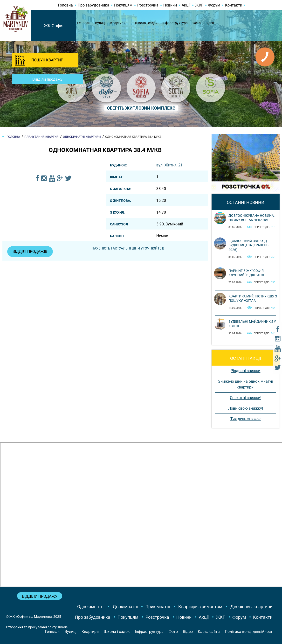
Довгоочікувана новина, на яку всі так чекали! (251, 218)
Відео (210, 23)
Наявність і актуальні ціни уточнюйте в (128, 248)
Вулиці (100, 23)
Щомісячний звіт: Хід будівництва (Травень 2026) (248, 245)
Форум (214, 5)
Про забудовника (93, 5)
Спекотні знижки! (246, 398)
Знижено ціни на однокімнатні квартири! (245, 384)
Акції (186, 5)
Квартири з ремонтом (200, 607)
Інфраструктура (175, 23)
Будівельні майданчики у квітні (252, 324)
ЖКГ (199, 5)
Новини (170, 5)
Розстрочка (148, 5)
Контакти (234, 5)
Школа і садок (146, 23)
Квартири (118, 23)
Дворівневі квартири (251, 607)
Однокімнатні (91, 607)
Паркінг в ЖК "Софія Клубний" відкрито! (246, 273)
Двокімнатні (125, 607)
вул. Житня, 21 (169, 165)
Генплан (84, 23)
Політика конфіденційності (249, 632)
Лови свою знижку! (246, 408)
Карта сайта (209, 632)
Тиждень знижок (246, 419)
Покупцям (123, 5)
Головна (65, 5)
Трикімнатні (158, 607)
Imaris (63, 627)
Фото (197, 23)
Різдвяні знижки (245, 371)
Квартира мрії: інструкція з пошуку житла (253, 298)
